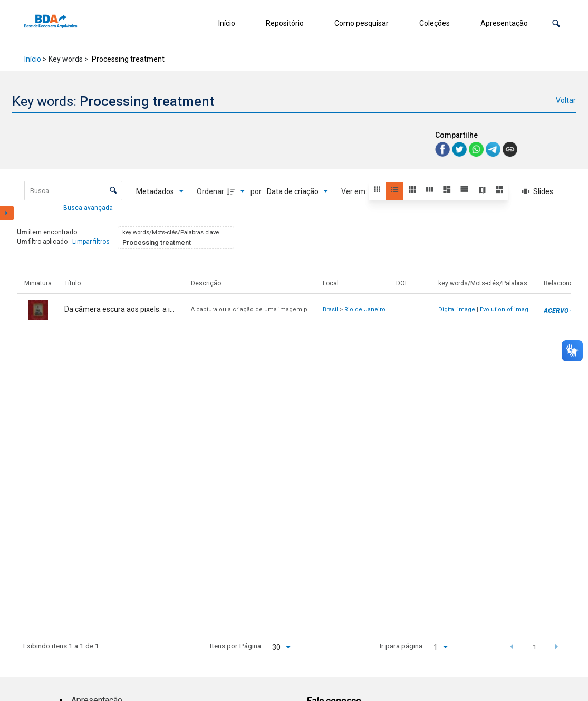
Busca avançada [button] (89, 208)
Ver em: (355, 191)
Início (227, 23)
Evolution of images (508, 309)
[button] (556, 23)
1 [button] (535, 647)
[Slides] (537, 191)
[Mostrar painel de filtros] (7, 213)
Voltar (566, 100)
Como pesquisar (362, 23)
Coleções (435, 23)
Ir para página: (402, 646)
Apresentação (504, 23)
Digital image (457, 309)
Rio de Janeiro (365, 309)
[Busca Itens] (73, 191)
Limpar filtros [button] (91, 242)
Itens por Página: (236, 646)
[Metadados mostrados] (160, 191)
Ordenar (210, 191)
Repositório (285, 23)
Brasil (330, 309)
